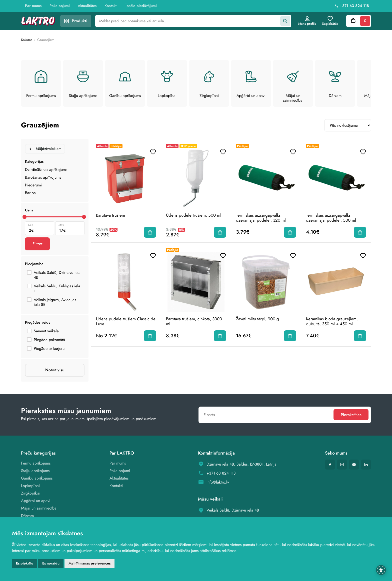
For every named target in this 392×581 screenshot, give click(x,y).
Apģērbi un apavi (36, 501)
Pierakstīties (351, 415)
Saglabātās (330, 21)
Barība (30, 193)
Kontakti (111, 6)
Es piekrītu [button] (25, 563)
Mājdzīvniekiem (45, 149)
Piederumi (33, 185)
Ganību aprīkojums (37, 478)
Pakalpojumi (60, 6)
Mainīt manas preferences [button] (89, 563)
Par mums (33, 6)
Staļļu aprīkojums (35, 471)
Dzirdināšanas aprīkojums (46, 170)
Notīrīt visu (55, 370)
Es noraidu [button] (51, 563)
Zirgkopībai (31, 493)
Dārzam (27, 516)
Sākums (27, 40)
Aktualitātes (87, 6)
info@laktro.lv (218, 482)
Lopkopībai (30, 486)
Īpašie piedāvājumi (141, 6)
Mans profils (307, 21)
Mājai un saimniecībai (39, 508)
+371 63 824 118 (354, 6)
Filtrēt (37, 244)
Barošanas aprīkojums (43, 177)
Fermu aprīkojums (36, 463)
